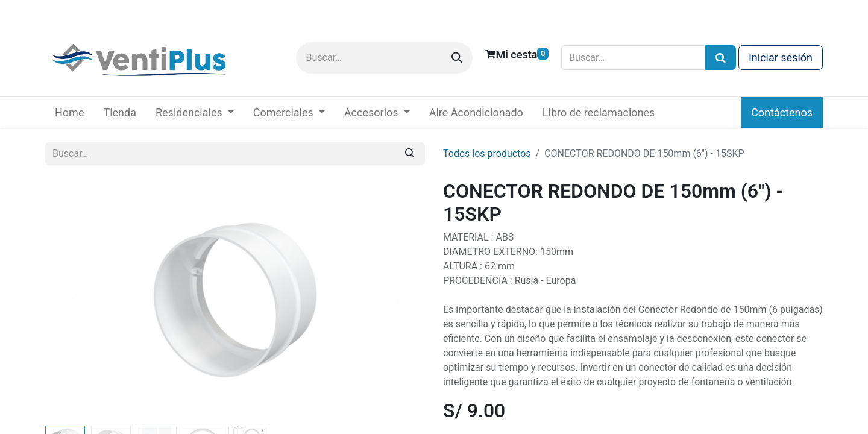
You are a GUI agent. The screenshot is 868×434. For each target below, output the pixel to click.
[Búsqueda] (721, 58)
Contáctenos (782, 112)
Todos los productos (487, 153)
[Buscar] (457, 58)
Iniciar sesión (781, 58)
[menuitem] (69, 112)
